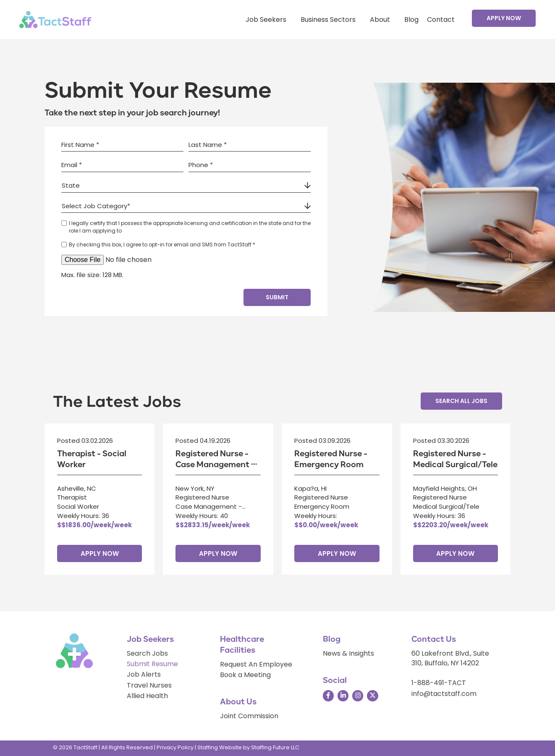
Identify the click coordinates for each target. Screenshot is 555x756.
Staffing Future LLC (275, 747)
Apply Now (100, 553)
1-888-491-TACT (439, 683)
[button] (504, 18)
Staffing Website (220, 747)
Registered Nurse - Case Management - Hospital (215, 465)
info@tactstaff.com (444, 694)
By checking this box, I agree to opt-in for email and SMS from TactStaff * (162, 245)
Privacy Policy (175, 747)
